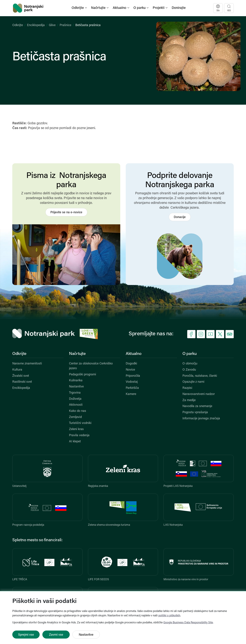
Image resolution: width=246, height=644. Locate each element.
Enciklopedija (36, 25)
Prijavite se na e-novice (66, 212)
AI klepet (75, 442)
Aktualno (134, 354)
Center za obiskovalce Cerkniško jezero (91, 366)
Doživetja (75, 399)
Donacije (180, 217)
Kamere (131, 394)
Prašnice (65, 25)
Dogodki (131, 364)
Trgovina (75, 393)
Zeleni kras (76, 429)
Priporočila (133, 376)
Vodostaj (132, 382)
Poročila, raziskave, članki (200, 376)
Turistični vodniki (80, 423)
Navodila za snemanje (197, 406)
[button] (80, 8)
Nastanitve (76, 387)
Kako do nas (78, 411)
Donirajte (179, 8)
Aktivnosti (76, 405)
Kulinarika (76, 381)
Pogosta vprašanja (195, 412)
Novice (130, 370)
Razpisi (187, 388)
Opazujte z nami (193, 382)
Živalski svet (21, 376)
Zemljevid (75, 417)
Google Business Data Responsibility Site (188, 623)
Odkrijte (18, 25)
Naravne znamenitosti (27, 364)
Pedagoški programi (83, 375)
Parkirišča (132, 388)
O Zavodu (189, 370)
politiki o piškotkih (169, 616)
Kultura (17, 370)
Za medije (189, 400)
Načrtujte (77, 354)
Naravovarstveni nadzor (199, 394)
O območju (190, 364)
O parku (189, 354)
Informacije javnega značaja (201, 419)
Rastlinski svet (22, 382)
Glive (52, 25)
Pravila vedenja (79, 435)
